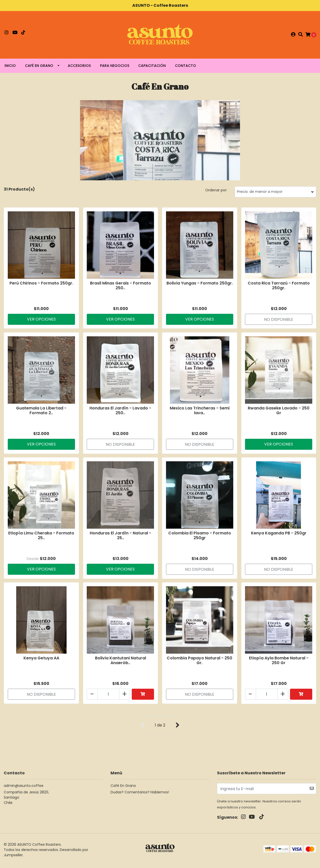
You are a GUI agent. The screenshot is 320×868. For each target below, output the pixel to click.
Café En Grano (39, 68)
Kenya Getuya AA (41, 661)
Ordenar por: (216, 192)
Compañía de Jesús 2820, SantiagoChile (26, 800)
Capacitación (152, 68)
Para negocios (115, 68)
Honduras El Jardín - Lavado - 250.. (120, 412)
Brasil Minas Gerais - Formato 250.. (120, 287)
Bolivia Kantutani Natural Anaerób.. (120, 663)
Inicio (10, 68)
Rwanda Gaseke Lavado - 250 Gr (279, 412)
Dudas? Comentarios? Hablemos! (140, 794)
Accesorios (79, 68)
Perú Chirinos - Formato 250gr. (41, 285)
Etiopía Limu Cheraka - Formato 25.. (41, 538)
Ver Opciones (41, 321)
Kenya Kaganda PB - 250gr (279, 535)
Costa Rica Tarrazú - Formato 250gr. (279, 287)
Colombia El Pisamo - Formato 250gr (200, 538)
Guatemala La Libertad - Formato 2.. (41, 412)
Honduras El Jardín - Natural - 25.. (120, 538)
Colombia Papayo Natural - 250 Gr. (199, 663)
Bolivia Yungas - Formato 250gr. (200, 285)
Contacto (185, 68)
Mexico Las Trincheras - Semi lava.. (200, 412)
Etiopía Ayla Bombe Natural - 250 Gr (279, 663)
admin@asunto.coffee (24, 788)
